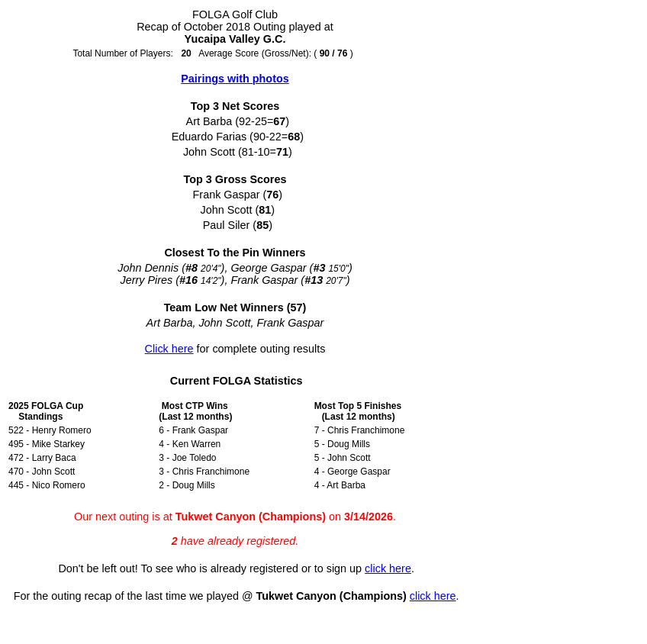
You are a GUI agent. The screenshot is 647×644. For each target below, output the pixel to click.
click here (388, 568)
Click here (169, 349)
